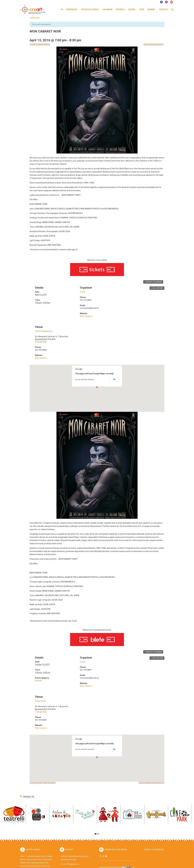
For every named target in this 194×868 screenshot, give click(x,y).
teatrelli (38, 681)
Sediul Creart (41, 701)
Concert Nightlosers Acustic (152, 783)
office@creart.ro (73, 864)
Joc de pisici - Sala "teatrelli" (42, 783)
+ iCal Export (157, 288)
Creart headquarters (44, 331)
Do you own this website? (85, 380)
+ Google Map (41, 342)
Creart (83, 292)
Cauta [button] (172, 10)
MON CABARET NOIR (39, 45)
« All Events (34, 18)
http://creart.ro (86, 316)
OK (114, 379)
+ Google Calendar (153, 282)
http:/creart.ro (41, 358)
